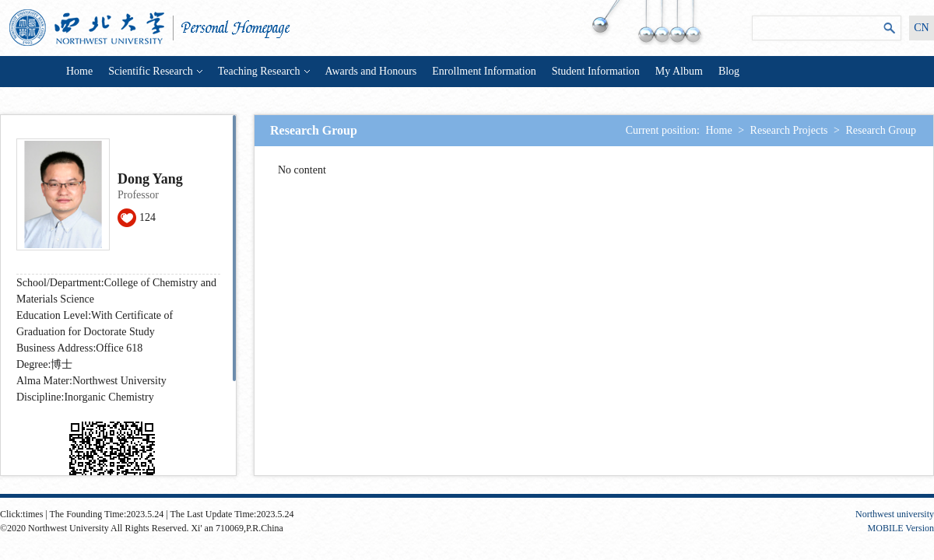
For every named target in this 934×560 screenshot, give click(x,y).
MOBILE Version (901, 528)
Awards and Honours (371, 71)
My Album (679, 71)
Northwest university (895, 514)
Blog (729, 71)
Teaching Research (264, 71)
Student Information (596, 71)
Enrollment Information (484, 71)
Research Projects (789, 130)
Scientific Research (155, 71)
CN (921, 28)
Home (79, 71)
